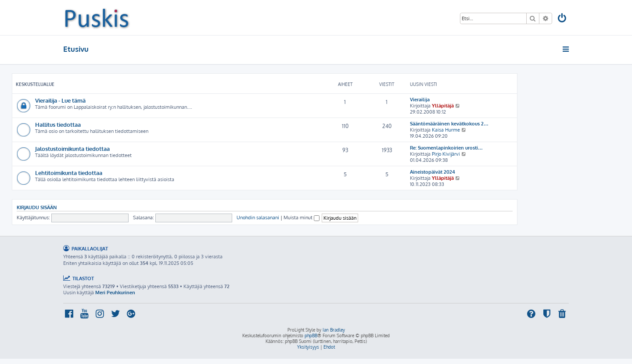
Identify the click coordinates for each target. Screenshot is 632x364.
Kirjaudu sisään (37, 207)
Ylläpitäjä (443, 106)
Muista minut (302, 218)
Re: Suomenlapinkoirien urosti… (446, 148)
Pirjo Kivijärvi (446, 154)
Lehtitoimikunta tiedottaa (69, 173)
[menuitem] (563, 19)
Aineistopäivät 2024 (433, 172)
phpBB (311, 335)
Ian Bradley (334, 330)
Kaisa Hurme (446, 130)
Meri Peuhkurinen (115, 293)
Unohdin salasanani (258, 218)
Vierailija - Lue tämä (60, 100)
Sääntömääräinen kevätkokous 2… (449, 124)
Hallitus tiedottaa (58, 124)
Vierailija (420, 100)
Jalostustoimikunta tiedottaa (72, 148)
